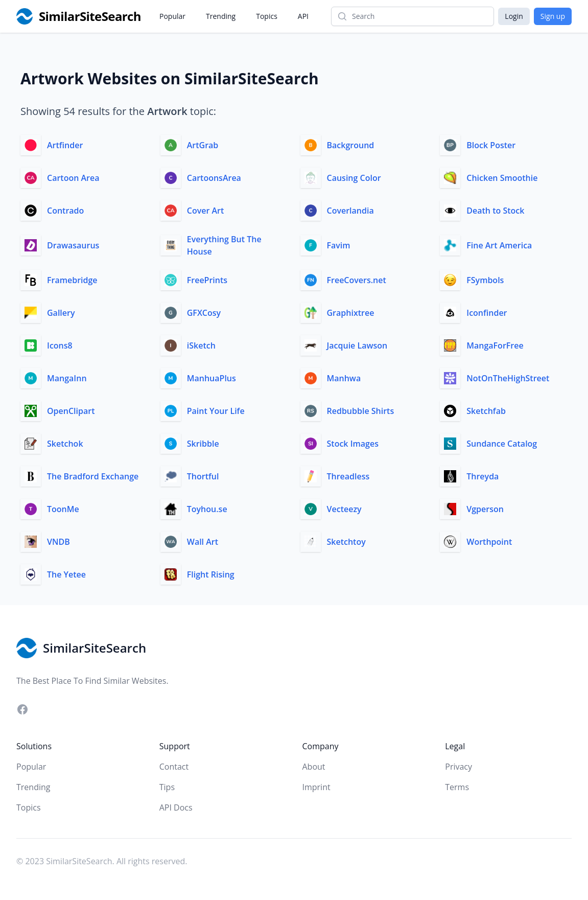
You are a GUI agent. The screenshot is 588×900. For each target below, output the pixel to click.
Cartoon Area (73, 178)
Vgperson (485, 509)
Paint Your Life (216, 411)
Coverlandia (350, 211)
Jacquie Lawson (357, 345)
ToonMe (63, 509)
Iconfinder (487, 313)
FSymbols (485, 280)
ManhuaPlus (211, 378)
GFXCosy (204, 313)
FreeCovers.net (357, 280)
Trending (221, 16)
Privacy (458, 767)
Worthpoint (489, 542)
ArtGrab (203, 145)
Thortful (203, 476)
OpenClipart (71, 411)
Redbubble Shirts (361, 411)
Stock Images (353, 444)
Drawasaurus (73, 245)
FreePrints (207, 280)
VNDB (58, 542)
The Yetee (66, 574)
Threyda (483, 476)
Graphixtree (351, 313)
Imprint (316, 787)
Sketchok (65, 444)
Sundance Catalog (502, 444)
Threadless (348, 476)
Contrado (65, 211)
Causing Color (354, 178)
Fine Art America (499, 245)
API (303, 16)
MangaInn (67, 378)
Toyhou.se (207, 509)
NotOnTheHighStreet (508, 378)
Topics (267, 16)
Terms (457, 787)
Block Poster (491, 145)
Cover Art (206, 211)
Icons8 (60, 345)
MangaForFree (495, 345)
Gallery (61, 313)
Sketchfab (486, 411)
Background (351, 145)
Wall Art (203, 542)
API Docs (176, 807)
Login (514, 16)
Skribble (203, 444)
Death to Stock (495, 211)
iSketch (201, 345)
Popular (172, 16)
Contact (174, 767)
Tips (167, 787)
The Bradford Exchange (93, 476)
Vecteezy (344, 509)
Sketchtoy (346, 542)
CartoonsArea (214, 178)
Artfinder (65, 145)
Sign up (553, 16)
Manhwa (344, 378)
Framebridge (72, 280)
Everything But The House (224, 245)
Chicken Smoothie (502, 178)
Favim (339, 245)
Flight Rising (211, 574)
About (314, 767)
